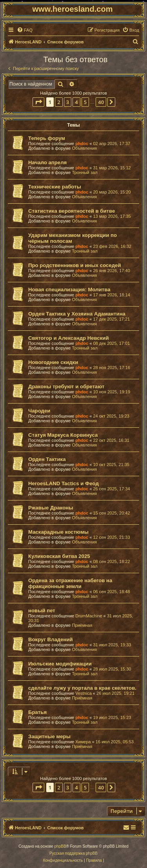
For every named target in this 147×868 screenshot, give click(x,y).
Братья (37, 712)
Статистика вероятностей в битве (72, 211)
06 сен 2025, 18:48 (111, 592)
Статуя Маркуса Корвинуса (63, 435)
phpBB (60, 846)
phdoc (82, 143)
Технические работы (55, 187)
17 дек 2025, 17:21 (111, 319)
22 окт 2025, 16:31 (111, 440)
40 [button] (101, 102)
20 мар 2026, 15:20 (112, 192)
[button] (38, 102)
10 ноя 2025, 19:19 (112, 392)
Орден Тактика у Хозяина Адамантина (77, 314)
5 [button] (85, 102)
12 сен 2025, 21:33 (111, 537)
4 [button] (76, 102)
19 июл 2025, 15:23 (112, 717)
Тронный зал (84, 172)
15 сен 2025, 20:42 (111, 513)
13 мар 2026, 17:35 (112, 216)
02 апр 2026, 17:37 (112, 143)
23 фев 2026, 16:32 (112, 246)
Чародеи (39, 411)
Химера (83, 742)
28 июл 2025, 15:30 (112, 669)
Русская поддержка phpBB (73, 853)
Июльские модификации (60, 664)
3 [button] (68, 102)
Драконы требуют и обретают (66, 386)
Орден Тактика (47, 459)
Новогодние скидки (53, 362)
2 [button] (59, 102)
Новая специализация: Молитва (69, 290)
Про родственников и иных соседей (75, 265)
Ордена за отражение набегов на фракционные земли (70, 583)
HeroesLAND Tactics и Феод (64, 483)
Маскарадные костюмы (58, 532)
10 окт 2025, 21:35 (111, 464)
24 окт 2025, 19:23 (111, 416)
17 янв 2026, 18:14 (111, 295)
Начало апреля (47, 162)
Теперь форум (47, 138)
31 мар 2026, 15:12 (112, 168)
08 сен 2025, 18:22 (111, 561)
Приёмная (82, 625)
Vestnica (83, 693)
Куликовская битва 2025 (59, 556)
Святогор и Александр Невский (69, 338)
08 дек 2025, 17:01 (111, 343)
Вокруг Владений (51, 639)
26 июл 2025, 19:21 (115, 693)
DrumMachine (89, 616)
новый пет (42, 611)
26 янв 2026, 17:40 (111, 271)
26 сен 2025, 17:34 (111, 489)
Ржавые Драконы (51, 508)
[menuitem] (25, 30)
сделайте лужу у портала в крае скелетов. (82, 688)
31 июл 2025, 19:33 (112, 645)
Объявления (84, 148)
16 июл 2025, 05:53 (115, 742)
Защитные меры (49, 736)
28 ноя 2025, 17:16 (112, 368)
